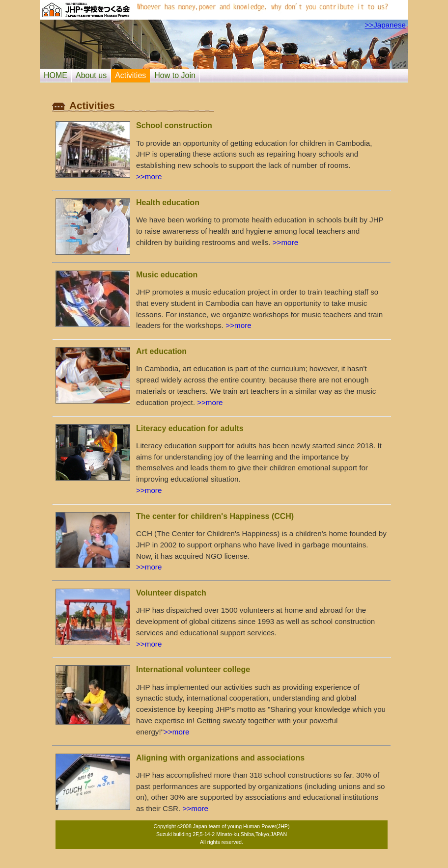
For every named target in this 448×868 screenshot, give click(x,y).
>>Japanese (385, 25)
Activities (130, 75)
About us (91, 75)
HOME (56, 75)
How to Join (175, 75)
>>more (149, 176)
